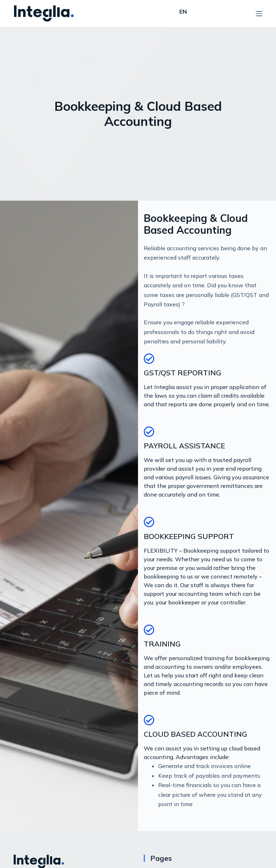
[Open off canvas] (259, 14)
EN (183, 12)
